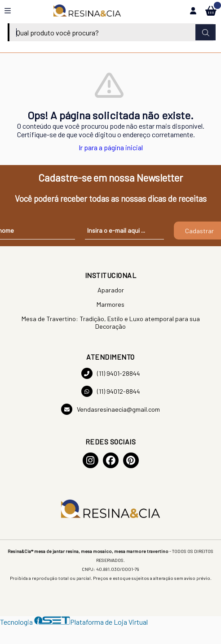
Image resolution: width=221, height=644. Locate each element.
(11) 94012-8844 (111, 391)
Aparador (111, 290)
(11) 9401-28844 (111, 373)
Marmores (110, 304)
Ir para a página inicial (111, 147)
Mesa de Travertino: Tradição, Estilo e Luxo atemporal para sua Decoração (111, 322)
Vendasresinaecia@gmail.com (110, 409)
